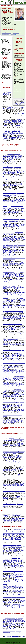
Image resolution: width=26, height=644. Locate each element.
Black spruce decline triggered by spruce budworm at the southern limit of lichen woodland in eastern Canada (13, 414)
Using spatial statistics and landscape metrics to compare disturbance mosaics (13, 115)
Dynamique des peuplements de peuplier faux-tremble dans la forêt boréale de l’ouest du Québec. (14, 601)
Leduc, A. (5, 126)
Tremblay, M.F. (14, 237)
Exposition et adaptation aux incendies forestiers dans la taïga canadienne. (13, 440)
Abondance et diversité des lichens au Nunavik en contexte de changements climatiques (14, 555)
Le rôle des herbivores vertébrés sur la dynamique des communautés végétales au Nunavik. (14, 269)
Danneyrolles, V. (7, 156)
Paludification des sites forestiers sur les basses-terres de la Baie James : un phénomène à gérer (14, 491)
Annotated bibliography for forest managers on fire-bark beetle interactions (14, 498)
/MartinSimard (9, 5)
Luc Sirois (22, 636)
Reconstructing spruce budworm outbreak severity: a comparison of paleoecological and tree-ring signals (13, 178)
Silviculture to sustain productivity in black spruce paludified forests (14, 301)
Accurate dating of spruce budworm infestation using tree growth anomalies (14, 411)
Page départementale (7, 32)
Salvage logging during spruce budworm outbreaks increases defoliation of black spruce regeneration (13, 281)
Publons (13, 34)
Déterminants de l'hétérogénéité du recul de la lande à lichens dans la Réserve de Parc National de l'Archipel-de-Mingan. (13, 566)
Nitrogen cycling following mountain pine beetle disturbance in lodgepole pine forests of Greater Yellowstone (14, 345)
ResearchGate (16, 33)
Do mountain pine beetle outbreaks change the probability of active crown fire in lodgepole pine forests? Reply (14, 328)
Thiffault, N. (7, 237)
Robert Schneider (8, 636)
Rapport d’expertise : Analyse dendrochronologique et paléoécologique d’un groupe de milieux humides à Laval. (13, 462)
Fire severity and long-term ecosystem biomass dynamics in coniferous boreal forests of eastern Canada (14, 396)
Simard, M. (6, 91)
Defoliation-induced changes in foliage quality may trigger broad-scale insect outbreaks (13, 233)
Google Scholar (5, 34)
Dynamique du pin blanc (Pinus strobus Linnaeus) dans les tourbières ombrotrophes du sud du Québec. (13, 571)
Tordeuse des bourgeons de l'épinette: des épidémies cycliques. (14, 108)
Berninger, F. (13, 162)
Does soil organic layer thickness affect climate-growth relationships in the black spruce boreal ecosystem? (13, 350)
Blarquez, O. (19, 205)
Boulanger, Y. (20, 437)
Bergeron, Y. (18, 119)
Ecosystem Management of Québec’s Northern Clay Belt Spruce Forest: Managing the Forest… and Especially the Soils (14, 121)
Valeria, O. (11, 273)
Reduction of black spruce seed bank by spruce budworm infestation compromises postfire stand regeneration (13, 406)
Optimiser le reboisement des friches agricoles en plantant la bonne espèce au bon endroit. (13, 626)
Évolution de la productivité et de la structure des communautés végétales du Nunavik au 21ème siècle (14, 445)
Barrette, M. (20, 155)
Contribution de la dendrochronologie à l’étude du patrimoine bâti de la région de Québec (14, 212)
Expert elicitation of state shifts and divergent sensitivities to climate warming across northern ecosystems (14, 184)
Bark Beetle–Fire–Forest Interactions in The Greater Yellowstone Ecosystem (13, 515)
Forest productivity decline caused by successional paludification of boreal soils (14, 391)
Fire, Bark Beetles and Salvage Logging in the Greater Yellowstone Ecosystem (14, 476)
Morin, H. (5, 127)
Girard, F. (20, 156)
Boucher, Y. (11, 154)
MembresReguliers (15, 636)
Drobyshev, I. (6, 348)
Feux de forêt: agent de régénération (7, 93)
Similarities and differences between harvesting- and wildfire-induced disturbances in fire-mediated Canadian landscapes (14, 505)
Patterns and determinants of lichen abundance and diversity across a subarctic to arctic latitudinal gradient (14, 252)
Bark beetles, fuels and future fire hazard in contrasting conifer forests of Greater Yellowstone (14, 469)
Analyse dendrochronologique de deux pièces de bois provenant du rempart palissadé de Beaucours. (13, 456)
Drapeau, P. (10, 127)
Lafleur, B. (5, 272)
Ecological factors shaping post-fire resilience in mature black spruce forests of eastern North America (13, 158)
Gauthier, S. (12, 125)
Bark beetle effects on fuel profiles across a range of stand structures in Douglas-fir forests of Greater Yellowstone (13, 324)
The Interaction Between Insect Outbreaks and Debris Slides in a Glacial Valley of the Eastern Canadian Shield (14, 306)
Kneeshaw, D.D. (19, 126)
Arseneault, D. (8, 155)
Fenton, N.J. (6, 163)
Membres (3, 5)
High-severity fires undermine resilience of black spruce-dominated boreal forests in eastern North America (14, 621)
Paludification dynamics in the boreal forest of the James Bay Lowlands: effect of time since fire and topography (14, 378)
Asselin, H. (14, 155)
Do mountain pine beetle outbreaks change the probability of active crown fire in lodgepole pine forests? (14, 339)
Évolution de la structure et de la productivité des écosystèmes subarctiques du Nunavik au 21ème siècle (14, 550)
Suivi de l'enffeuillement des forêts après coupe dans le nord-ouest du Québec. (13, 592)
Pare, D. (7, 120)
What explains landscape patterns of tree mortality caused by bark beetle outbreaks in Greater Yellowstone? (14, 334)
